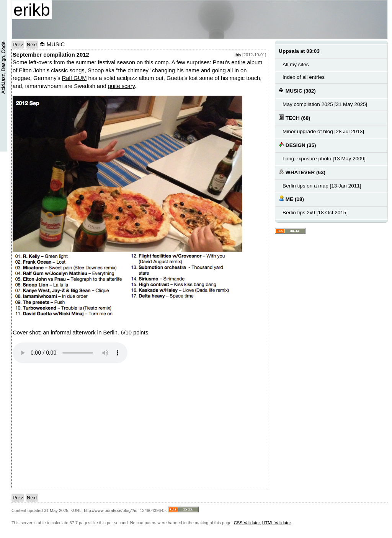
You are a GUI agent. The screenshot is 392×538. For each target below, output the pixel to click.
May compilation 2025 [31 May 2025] (325, 104)
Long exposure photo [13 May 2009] (324, 159)
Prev (18, 45)
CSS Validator (247, 523)
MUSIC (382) (297, 90)
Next (32, 45)
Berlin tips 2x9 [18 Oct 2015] (315, 213)
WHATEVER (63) (302, 172)
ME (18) (291, 199)
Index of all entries (304, 77)
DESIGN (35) (297, 145)
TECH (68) (294, 118)
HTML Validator (277, 523)
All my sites (296, 64)
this (238, 55)
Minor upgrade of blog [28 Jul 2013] (323, 131)
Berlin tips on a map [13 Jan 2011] (322, 186)
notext (120, 425)
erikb (32, 10)
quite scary (121, 86)
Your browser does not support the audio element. (70, 353)
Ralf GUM (74, 78)
